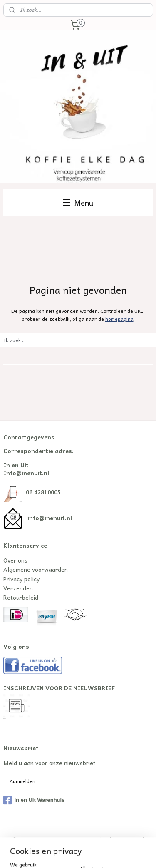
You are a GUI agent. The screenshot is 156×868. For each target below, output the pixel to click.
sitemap (121, 839)
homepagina (119, 318)
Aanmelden (22, 781)
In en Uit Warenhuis (34, 800)
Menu (78, 202)
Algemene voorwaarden (36, 569)
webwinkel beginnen (46, 853)
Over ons (15, 560)
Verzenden (18, 588)
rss (138, 839)
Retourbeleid (21, 597)
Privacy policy (21, 579)
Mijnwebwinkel (118, 853)
